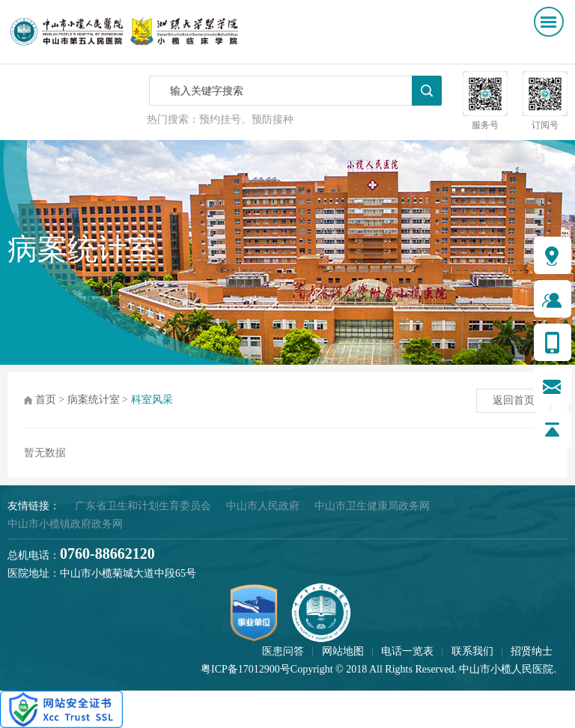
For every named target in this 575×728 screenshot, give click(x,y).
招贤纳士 (532, 651)
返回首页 (514, 400)
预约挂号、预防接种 (246, 119)
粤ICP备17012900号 (246, 669)
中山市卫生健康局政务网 (372, 506)
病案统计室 (94, 400)
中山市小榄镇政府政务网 (65, 524)
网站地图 (343, 651)
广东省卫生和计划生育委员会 (143, 506)
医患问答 (283, 651)
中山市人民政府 (263, 506)
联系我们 (472, 651)
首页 (46, 400)
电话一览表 (407, 651)
